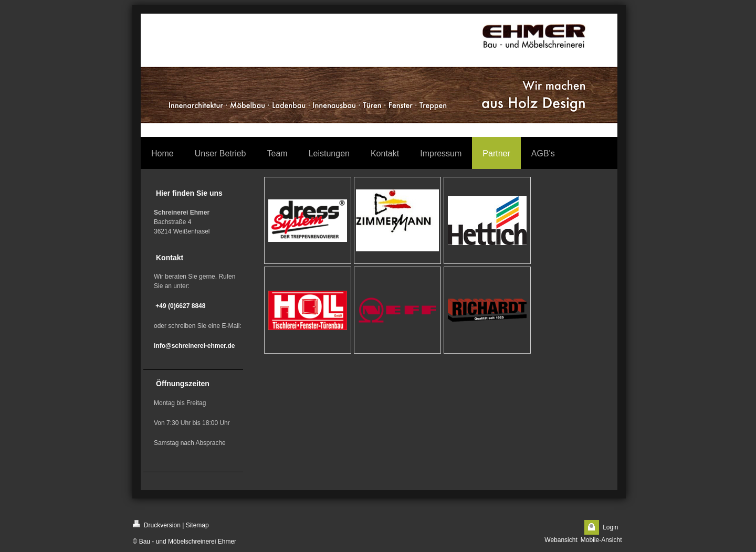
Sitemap (197, 525)
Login (610, 527)
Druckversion (157, 524)
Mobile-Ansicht (601, 540)
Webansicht (561, 540)
